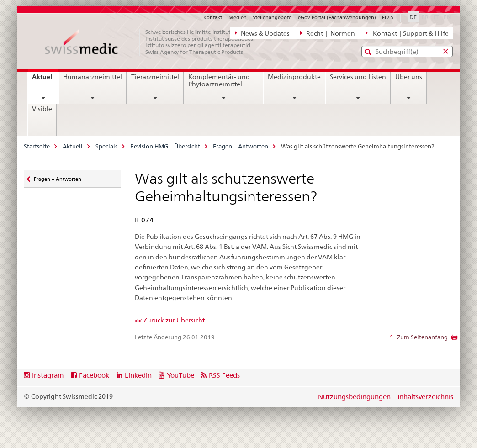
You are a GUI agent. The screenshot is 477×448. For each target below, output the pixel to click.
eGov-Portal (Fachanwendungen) (337, 17)
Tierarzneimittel (155, 77)
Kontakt (213, 17)
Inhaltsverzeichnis (425, 397)
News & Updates (262, 33)
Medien (238, 17)
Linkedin (138, 375)
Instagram (48, 375)
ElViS (388, 17)
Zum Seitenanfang (422, 337)
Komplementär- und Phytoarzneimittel (219, 80)
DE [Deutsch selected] (413, 17)
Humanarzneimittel (93, 77)
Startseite (37, 146)
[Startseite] (154, 42)
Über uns (409, 77)
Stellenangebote (272, 17)
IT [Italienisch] (437, 16)
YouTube (180, 375)
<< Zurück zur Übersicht (170, 320)
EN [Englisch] (448, 16)
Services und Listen (358, 77)
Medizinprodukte (294, 77)
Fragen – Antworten (241, 146)
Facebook (94, 375)
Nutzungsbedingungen (354, 397)
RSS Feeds (224, 375)
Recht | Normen (328, 33)
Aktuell (45, 80)
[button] (369, 52)
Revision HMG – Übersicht (165, 146)
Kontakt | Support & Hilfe (407, 33)
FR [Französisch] (426, 16)
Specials (106, 146)
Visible (42, 109)
